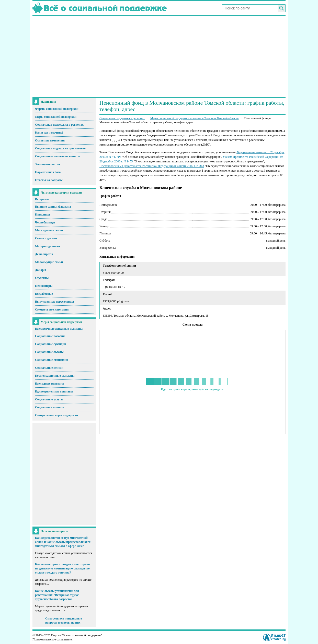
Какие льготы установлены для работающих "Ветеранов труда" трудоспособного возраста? (57, 595)
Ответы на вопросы (49, 180)
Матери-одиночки (48, 246)
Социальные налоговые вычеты (58, 156)
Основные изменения (50, 140)
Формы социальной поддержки (57, 109)
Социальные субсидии (50, 344)
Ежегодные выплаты (50, 384)
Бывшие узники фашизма (53, 207)
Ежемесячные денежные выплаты (59, 329)
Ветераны (42, 199)
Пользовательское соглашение (52, 639)
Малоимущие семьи (49, 262)
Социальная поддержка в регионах (59, 125)
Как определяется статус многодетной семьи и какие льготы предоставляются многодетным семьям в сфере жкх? (63, 542)
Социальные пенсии (49, 368)
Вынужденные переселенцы (54, 302)
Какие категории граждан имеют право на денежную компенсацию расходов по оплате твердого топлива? (62, 568)
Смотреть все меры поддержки (56, 415)
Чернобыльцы (45, 222)
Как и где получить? (49, 133)
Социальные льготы (49, 352)
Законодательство (47, 164)
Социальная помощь (49, 407)
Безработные (44, 294)
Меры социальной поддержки (56, 117)
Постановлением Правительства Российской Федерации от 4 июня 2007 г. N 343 (152, 166)
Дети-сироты (44, 254)
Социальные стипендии (52, 360)
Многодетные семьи (49, 230)
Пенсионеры (44, 286)
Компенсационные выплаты (55, 376)
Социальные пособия (50, 336)
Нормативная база (48, 172)
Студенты (42, 278)
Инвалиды (42, 214)
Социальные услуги (49, 399)
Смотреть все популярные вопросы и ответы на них (64, 621)
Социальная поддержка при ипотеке (60, 148)
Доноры (41, 270)
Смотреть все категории (52, 309)
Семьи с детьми (46, 238)
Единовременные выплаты (54, 391)
